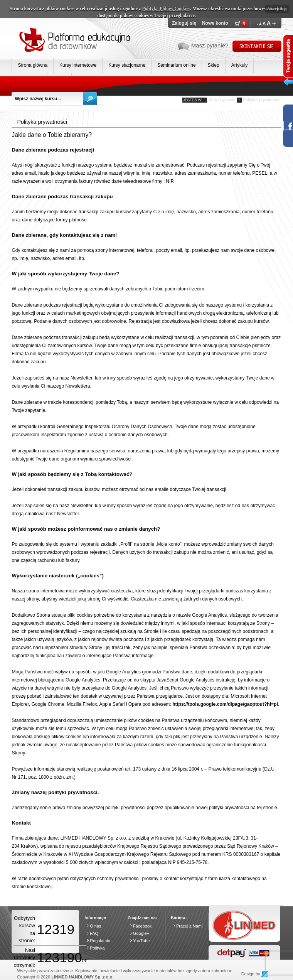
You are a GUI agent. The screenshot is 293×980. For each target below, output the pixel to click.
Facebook (142, 926)
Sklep (214, 65)
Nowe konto (215, 23)
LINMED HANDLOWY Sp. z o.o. (82, 977)
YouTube (141, 941)
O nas (95, 926)
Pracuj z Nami (189, 926)
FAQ (94, 933)
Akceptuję (277, 8)
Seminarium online (176, 65)
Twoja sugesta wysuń (288, 62)
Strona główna (33, 65)
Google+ (141, 933)
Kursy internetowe (78, 65)
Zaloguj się (184, 23)
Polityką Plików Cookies (166, 8)
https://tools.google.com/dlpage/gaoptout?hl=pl (225, 704)
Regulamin (100, 941)
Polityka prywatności (262, 100)
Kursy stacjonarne (127, 65)
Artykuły (240, 65)
